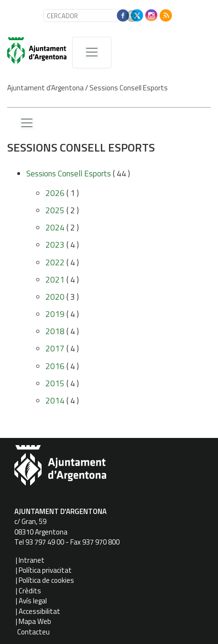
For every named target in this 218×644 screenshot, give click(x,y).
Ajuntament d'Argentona (45, 88)
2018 (55, 331)
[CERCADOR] (82, 16)
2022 (55, 262)
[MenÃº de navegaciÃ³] (92, 53)
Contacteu (33, 632)
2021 (55, 280)
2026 (55, 193)
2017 (55, 349)
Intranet (32, 560)
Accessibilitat (39, 611)
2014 (55, 401)
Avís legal (33, 601)
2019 (55, 314)
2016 (55, 366)
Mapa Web (35, 621)
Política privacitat (45, 570)
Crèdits (30, 591)
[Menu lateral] (27, 123)
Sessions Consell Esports (129, 88)
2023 (55, 245)
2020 (55, 297)
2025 (55, 210)
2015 (55, 383)
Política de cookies (46, 580)
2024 (55, 228)
